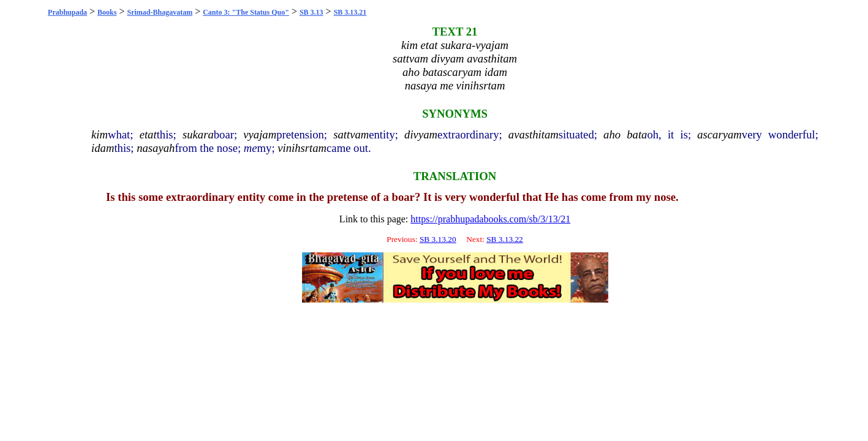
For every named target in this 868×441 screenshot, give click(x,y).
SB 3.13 (311, 12)
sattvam (351, 134)
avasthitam (534, 134)
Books (107, 12)
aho (612, 134)
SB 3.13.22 (505, 239)
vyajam (260, 134)
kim (100, 134)
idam (103, 148)
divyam (421, 134)
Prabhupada (67, 12)
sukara (198, 134)
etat (148, 134)
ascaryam (719, 134)
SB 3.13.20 (438, 239)
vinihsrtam (302, 148)
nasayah (156, 148)
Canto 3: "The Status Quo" (246, 12)
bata (637, 134)
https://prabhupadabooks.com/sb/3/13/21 (490, 219)
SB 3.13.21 (350, 12)
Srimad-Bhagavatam (160, 12)
